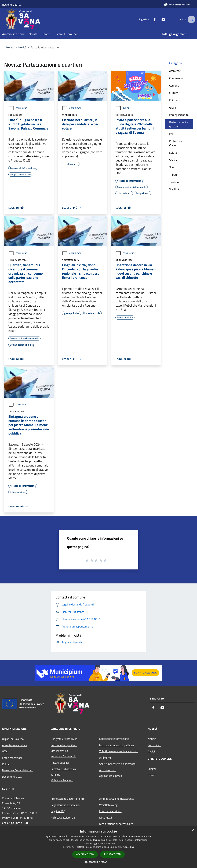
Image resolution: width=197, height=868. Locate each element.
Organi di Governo (13, 739)
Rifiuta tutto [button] (113, 854)
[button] (98, 862)
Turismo (174, 182)
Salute (173, 153)
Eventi (152, 775)
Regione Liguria (11, 5)
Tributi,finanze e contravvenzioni (119, 751)
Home (10, 47)
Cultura (174, 93)
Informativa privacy (111, 811)
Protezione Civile (176, 143)
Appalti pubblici (60, 763)
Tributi (173, 175)
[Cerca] (191, 19)
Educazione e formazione (114, 739)
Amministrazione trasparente (117, 799)
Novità (22, 47)
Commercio (176, 78)
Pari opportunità (179, 115)
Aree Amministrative (14, 745)
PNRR (173, 134)
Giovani (174, 107)
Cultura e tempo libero (64, 745)
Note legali (106, 817)
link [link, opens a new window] (132, 847)
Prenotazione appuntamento (68, 799)
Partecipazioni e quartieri (179, 124)
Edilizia (173, 100)
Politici (6, 764)
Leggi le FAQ (58, 811)
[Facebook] (151, 19)
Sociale (173, 160)
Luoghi (152, 769)
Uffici (5, 751)
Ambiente (175, 71)
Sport (172, 167)
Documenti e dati (12, 777)
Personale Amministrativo (18, 770)
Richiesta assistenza (63, 817)
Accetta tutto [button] (85, 854)
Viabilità (174, 189)
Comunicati (18, 108)
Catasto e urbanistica (63, 769)
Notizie (152, 739)
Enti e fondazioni (12, 758)
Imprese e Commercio (63, 756)
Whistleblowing (108, 805)
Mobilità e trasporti (62, 780)
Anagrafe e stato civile (64, 739)
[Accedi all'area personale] (177, 5)
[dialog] (98, 847)
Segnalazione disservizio (65, 805)
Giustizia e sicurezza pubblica (116, 745)
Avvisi (122, 108)
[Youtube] (160, 19)
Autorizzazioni (108, 770)
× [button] (193, 830)
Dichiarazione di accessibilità (116, 824)
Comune (174, 85)
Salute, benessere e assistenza (117, 764)
